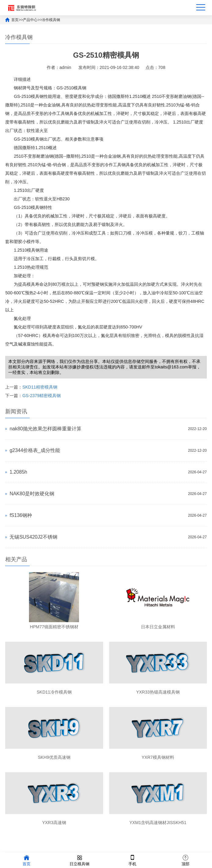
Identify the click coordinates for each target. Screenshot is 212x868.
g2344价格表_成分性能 (35, 450)
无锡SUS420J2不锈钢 (33, 537)
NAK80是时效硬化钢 (32, 494)
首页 (15, 20)
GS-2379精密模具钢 (41, 396)
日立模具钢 (79, 860)
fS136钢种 (21, 515)
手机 (132, 860)
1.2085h (18, 472)
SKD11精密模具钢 (40, 387)
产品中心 (30, 20)
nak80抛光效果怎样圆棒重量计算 (45, 429)
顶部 (185, 860)
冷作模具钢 (51, 20)
